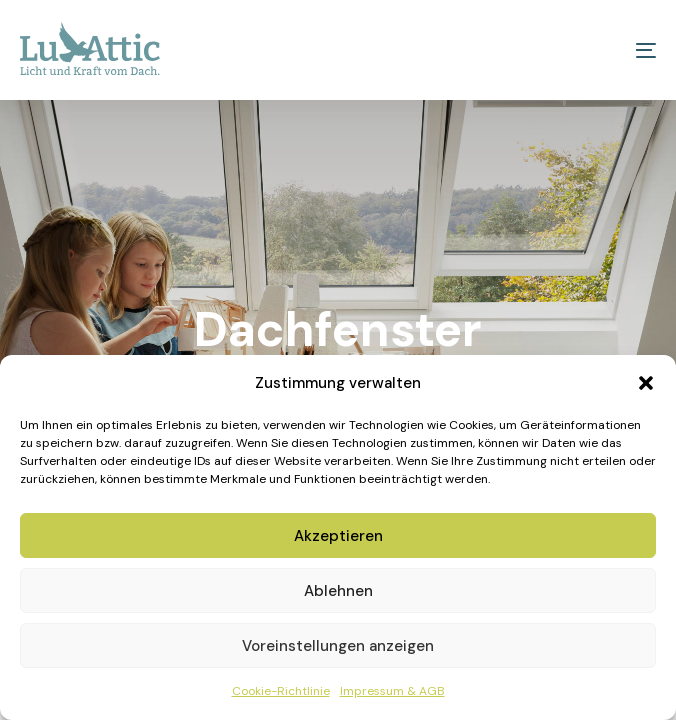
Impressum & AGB (392, 691)
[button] (646, 383)
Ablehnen (338, 591)
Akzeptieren (338, 536)
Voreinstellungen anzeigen (338, 646)
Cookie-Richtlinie (281, 691)
